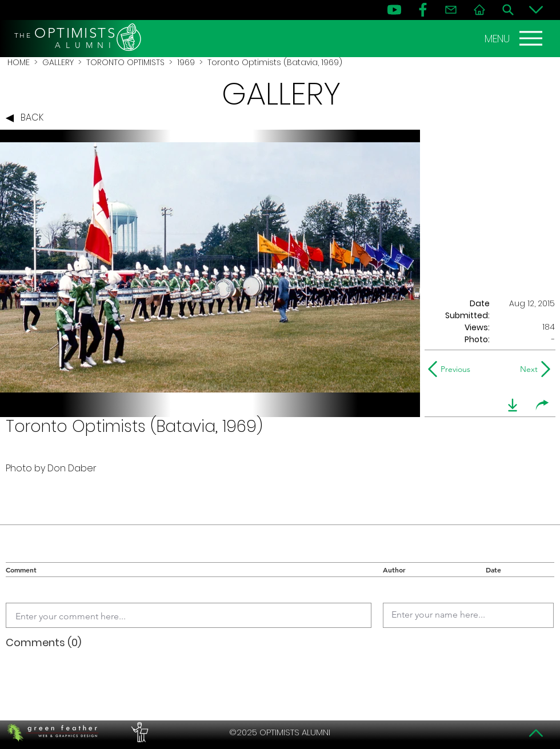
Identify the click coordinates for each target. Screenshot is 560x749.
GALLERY (58, 62)
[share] (542, 405)
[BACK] (27, 118)
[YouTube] (394, 10)
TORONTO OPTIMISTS (125, 62)
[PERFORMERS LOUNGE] (138, 732)
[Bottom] (536, 10)
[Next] (527, 369)
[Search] (508, 10)
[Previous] (452, 369)
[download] (513, 405)
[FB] (423, 10)
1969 (186, 62)
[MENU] (515, 38)
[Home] (479, 10)
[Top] (536, 733)
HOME (19, 62)
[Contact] (451, 10)
